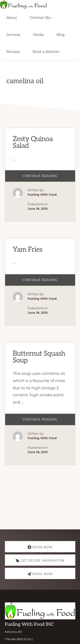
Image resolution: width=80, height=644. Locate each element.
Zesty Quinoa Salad (33, 142)
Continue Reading (47, 178)
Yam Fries (28, 250)
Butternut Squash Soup (39, 357)
